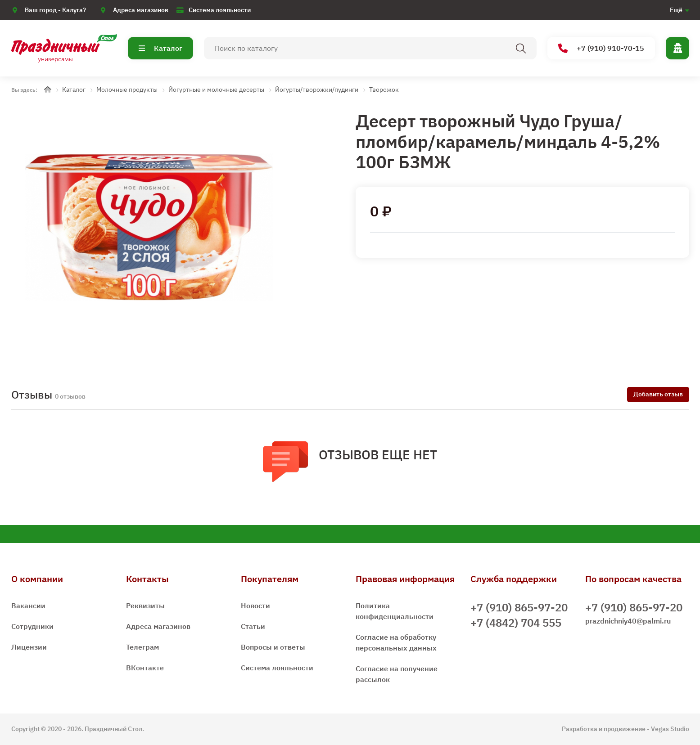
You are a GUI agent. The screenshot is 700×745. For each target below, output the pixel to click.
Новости (255, 606)
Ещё (676, 10)
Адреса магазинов (141, 10)
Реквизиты (145, 606)
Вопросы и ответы (273, 647)
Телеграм (142, 647)
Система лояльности (220, 10)
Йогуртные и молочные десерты (216, 90)
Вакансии (28, 606)
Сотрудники (32, 626)
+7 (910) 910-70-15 (601, 48)
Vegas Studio (670, 729)
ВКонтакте (145, 668)
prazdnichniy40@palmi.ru (628, 621)
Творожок (384, 90)
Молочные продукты (127, 90)
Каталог (160, 48)
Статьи (253, 626)
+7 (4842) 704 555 (516, 623)
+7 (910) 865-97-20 (519, 607)
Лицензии (29, 647)
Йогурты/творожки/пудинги (317, 90)
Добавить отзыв (658, 394)
